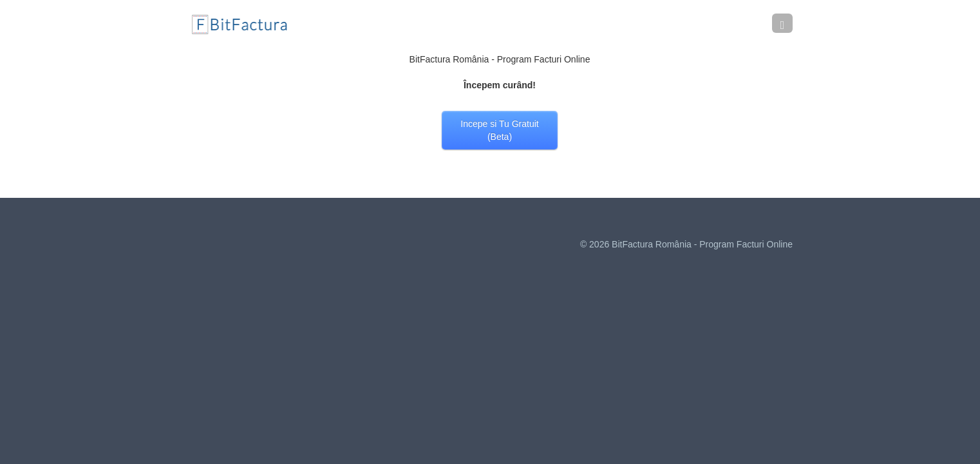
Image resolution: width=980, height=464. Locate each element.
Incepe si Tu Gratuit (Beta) (499, 130)
